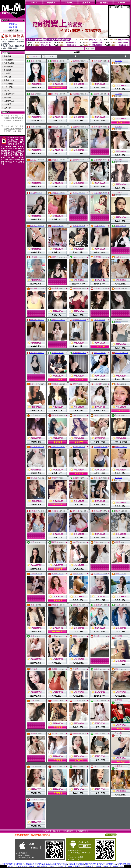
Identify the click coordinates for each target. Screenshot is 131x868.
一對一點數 (8, 87)
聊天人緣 (7, 77)
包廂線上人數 (9, 80)
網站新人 (7, 91)
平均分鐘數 (8, 67)
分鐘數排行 (8, 60)
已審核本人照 (9, 101)
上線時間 (7, 73)
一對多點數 (8, 84)
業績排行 (7, 56)
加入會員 (13, 27)
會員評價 (7, 70)
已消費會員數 (9, 63)
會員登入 (13, 24)
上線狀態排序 (9, 94)
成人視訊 (7, 108)
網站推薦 (7, 97)
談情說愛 (7, 104)
